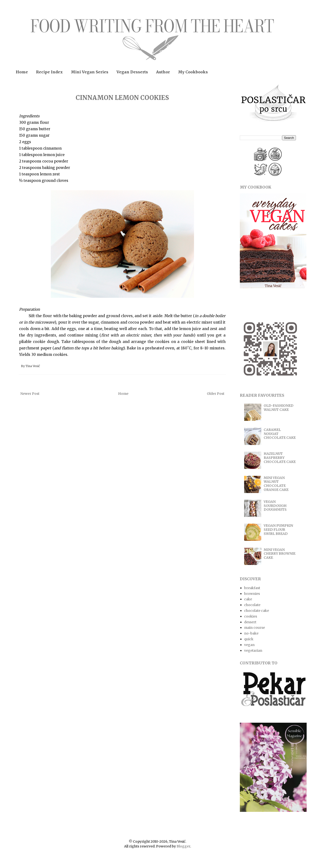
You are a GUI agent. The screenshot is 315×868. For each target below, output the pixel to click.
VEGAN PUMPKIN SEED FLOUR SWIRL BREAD (278, 530)
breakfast (252, 588)
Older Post (216, 394)
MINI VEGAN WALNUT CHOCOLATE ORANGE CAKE (276, 484)
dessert (250, 622)
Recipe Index (49, 72)
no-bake (251, 633)
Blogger (183, 846)
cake (248, 599)
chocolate (252, 605)
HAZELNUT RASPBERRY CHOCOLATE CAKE (280, 458)
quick (249, 639)
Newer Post (30, 394)
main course (255, 628)
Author (163, 72)
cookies (251, 616)
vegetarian (253, 651)
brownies (252, 594)
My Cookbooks (193, 72)
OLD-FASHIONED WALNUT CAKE (278, 408)
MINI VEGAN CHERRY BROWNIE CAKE (280, 554)
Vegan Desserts (132, 72)
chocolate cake (257, 611)
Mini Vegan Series (90, 72)
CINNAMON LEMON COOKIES (122, 98)
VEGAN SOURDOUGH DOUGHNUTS (275, 506)
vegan (249, 645)
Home (22, 72)
